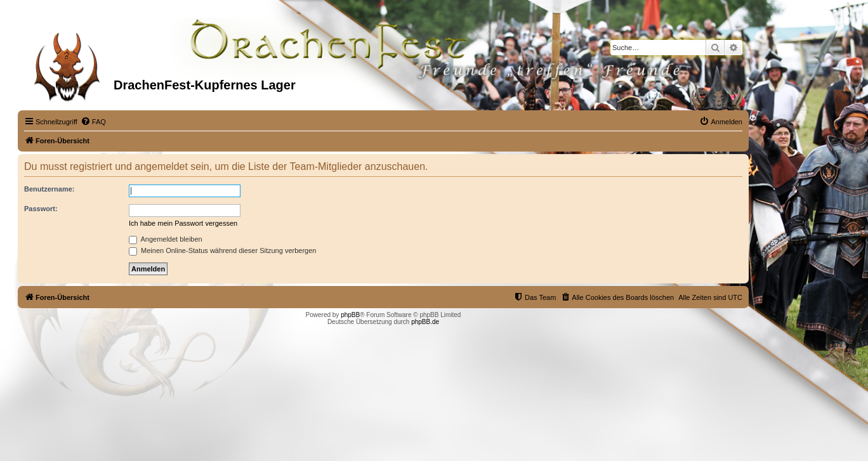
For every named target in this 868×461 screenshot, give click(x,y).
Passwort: (41, 209)
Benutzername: (49, 189)
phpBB (350, 315)
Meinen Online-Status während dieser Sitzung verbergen (222, 250)
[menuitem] (93, 122)
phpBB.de (425, 322)
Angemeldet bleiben (166, 239)
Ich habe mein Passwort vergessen (183, 223)
